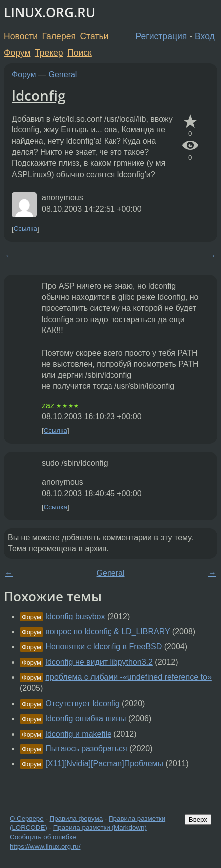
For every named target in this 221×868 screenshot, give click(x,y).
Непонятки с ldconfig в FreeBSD (104, 647)
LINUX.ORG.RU (50, 13)
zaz (48, 406)
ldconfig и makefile (78, 734)
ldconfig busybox (75, 616)
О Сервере (27, 818)
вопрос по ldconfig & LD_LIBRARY (108, 632)
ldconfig (39, 95)
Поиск (79, 53)
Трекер (49, 53)
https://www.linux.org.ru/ (45, 846)
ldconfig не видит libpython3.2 (99, 662)
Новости (21, 36)
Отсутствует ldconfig (82, 703)
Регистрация (162, 36)
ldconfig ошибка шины (86, 718)
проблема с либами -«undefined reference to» (128, 677)
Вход (205, 36)
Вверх (198, 819)
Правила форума (76, 818)
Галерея (59, 36)
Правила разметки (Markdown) (100, 827)
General (63, 74)
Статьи (94, 36)
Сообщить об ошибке (43, 837)
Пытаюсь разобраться (86, 749)
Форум (17, 53)
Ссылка (26, 229)
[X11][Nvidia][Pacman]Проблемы (104, 764)
